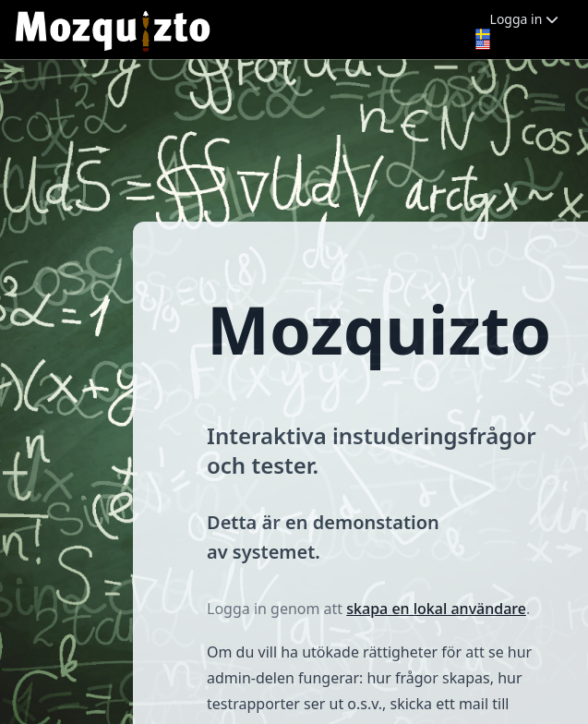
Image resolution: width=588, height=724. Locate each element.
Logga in (524, 19)
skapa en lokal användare (436, 609)
